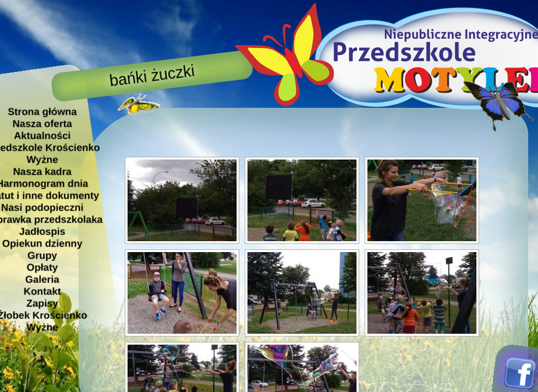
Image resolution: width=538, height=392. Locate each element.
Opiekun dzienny (42, 243)
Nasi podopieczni (42, 207)
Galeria (42, 279)
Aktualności (42, 135)
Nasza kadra (42, 171)
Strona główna (42, 111)
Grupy (42, 255)
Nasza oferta (42, 123)
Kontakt (42, 291)
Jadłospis (42, 231)
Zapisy (42, 303)
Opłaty (42, 267)
